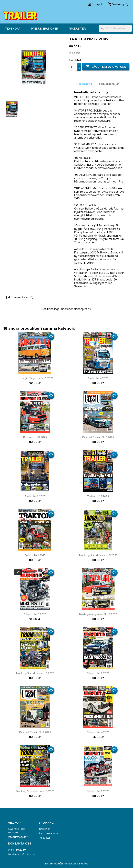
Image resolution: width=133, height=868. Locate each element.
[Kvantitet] (73, 67)
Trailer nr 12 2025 (98, 496)
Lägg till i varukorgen (106, 67)
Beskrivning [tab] (84, 84)
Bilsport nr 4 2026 (98, 732)
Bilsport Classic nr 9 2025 (98, 437)
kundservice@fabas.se (22, 854)
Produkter (77, 29)
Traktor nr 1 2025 (35, 555)
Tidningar (13, 29)
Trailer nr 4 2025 (98, 378)
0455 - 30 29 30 (17, 850)
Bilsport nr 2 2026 (98, 673)
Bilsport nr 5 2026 (35, 614)
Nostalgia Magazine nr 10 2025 (98, 614)
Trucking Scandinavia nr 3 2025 (35, 791)
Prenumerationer (44, 29)
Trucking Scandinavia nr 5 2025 (98, 555)
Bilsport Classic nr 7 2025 (35, 732)
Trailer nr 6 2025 (35, 496)
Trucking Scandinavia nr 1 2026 (35, 673)
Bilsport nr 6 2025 (98, 791)
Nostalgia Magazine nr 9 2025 (35, 378)
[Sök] (115, 28)
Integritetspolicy (18, 837)
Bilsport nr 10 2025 (35, 437)
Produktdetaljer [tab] (108, 84)
